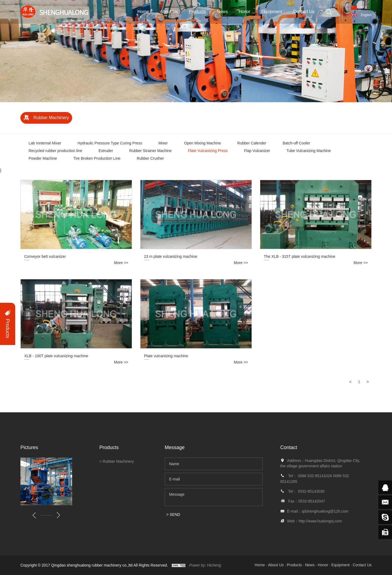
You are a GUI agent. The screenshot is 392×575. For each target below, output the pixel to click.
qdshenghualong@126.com (325, 511)
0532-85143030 (311, 491)
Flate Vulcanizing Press (208, 151)
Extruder (106, 151)
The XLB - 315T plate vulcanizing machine (300, 256)
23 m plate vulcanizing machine (171, 256)
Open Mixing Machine (202, 143)
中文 (364, 8)
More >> (121, 263)
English (366, 15)
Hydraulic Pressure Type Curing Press (110, 143)
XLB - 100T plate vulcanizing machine (56, 356)
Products (197, 12)
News (222, 12)
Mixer (163, 143)
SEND (175, 515)
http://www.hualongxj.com (320, 521)
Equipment (272, 12)
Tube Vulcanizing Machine (309, 151)
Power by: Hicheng (205, 565)
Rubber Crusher (150, 158)
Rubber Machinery (51, 118)
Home (143, 12)
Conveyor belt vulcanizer (45, 256)
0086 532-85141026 (315, 476)
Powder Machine (43, 158)
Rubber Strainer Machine (151, 151)
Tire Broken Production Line (97, 158)
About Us (169, 12)
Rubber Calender (252, 143)
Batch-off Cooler (296, 143)
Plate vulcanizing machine (166, 356)
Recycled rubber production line (55, 151)
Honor (244, 12)
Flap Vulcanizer (257, 151)
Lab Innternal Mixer (45, 143)
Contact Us (304, 12)
